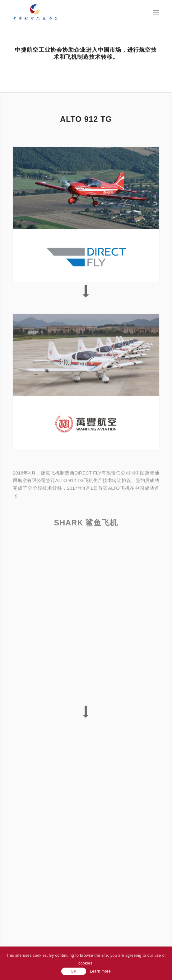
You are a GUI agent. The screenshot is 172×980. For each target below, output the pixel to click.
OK (74, 971)
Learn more (100, 971)
